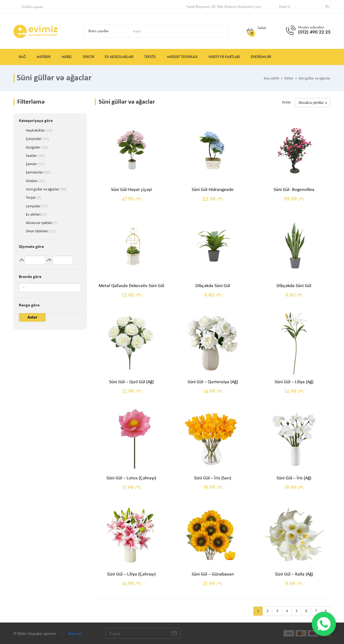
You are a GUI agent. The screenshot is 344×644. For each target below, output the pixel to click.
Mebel (67, 57)
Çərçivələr (37, 139)
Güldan (35, 181)
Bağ (22, 57)
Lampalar (37, 207)
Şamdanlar (38, 173)
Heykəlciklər (39, 131)
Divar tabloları (41, 231)
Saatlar (35, 156)
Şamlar (35, 164)
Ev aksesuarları (119, 57)
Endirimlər (261, 57)
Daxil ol (284, 7)
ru (328, 7)
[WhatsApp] (324, 624)
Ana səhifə (271, 79)
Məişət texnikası (182, 57)
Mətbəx (44, 57)
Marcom (75, 633)
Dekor (88, 57)
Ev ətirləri (36, 215)
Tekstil (150, 57)
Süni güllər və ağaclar (46, 190)
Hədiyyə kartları (224, 57)
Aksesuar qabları (42, 223)
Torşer (34, 198)
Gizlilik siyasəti (32, 7)
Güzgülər (37, 148)
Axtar (32, 317)
